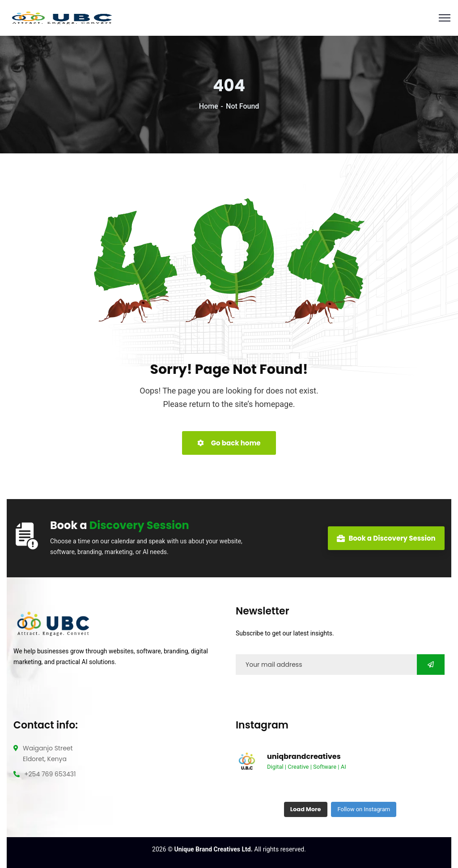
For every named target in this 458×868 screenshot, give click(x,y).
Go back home (229, 443)
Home (209, 106)
